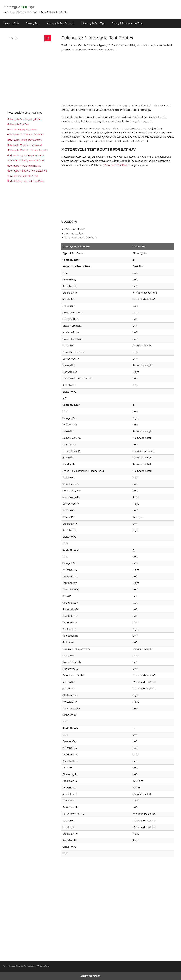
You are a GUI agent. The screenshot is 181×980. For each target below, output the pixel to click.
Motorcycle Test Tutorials (61, 23)
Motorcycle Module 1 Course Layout (27, 150)
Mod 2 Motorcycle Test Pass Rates (26, 181)
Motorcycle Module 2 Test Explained (27, 171)
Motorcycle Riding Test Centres (24, 140)
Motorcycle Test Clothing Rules (24, 119)
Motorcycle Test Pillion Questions (25, 135)
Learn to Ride (11, 23)
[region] (118, 77)
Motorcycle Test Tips (93, 23)
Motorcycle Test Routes (117, 165)
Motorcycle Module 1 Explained (24, 145)
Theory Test (33, 23)
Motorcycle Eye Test (18, 124)
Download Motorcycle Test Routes (26, 160)
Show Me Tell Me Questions (22, 130)
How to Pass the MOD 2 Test (22, 176)
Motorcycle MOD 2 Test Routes (24, 166)
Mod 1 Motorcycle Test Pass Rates (25, 155)
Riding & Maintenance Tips (127, 23)
